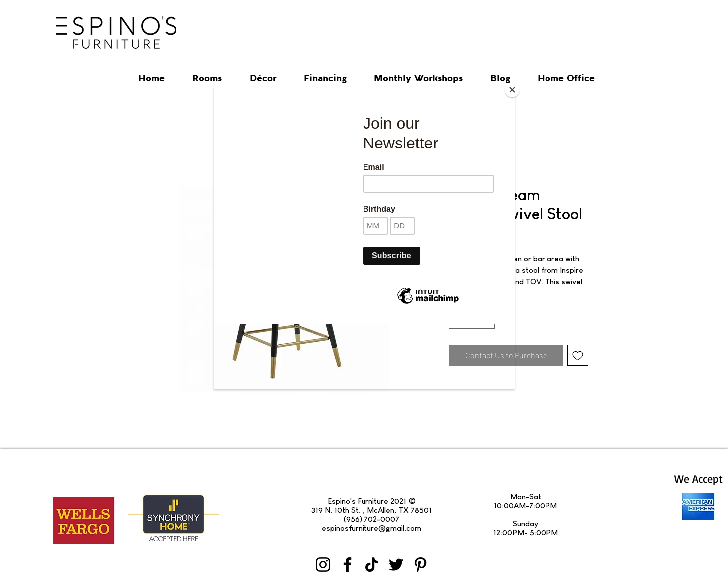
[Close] (512, 90)
